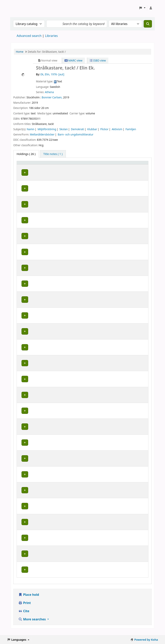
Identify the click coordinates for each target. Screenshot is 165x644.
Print (25, 607)
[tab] (53, 154)
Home (20, 52)
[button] (142, 8)
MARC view (74, 60)
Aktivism (117, 129)
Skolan (64, 129)
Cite (24, 615)
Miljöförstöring (47, 129)
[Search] (148, 24)
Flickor (104, 129)
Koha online (21, 8)
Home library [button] (27, 164)
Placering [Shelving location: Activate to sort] (84, 164)
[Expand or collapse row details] (140, 176)
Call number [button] (110, 164)
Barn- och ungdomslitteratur (75, 134)
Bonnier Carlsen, (52, 97)
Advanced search (29, 36)
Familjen (131, 129)
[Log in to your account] (151, 8)
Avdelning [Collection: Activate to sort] (58, 164)
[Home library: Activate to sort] (33, 165)
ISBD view (98, 60)
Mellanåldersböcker (42, 134)
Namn (31, 129)
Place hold (29, 599)
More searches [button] (32, 623)
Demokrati (78, 129)
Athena (49, 92)
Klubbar (92, 129)
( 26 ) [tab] (26, 154)
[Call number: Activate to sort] (116, 165)
